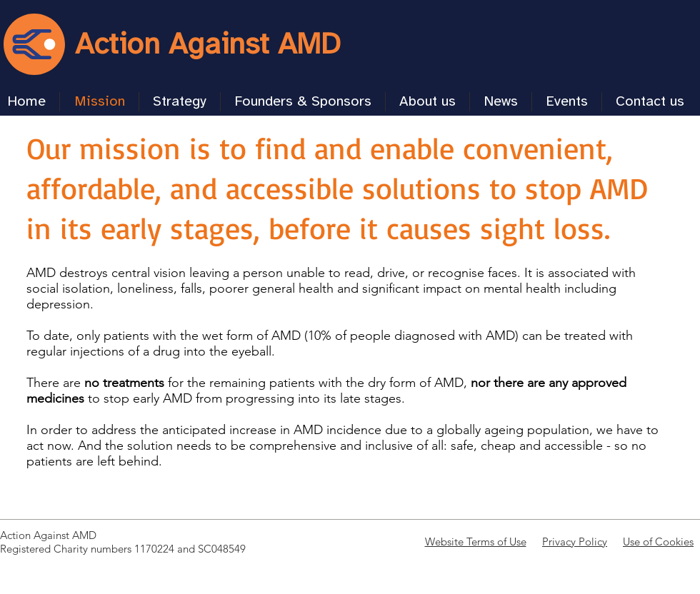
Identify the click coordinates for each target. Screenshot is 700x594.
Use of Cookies (658, 542)
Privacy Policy (575, 542)
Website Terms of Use (476, 542)
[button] (180, 102)
